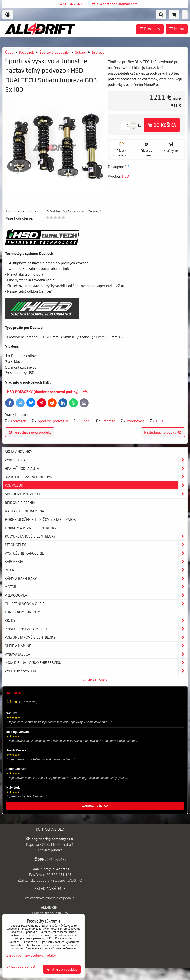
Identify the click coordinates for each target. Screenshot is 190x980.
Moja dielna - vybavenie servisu (96, 663)
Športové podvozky (53, 421)
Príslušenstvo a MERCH (96, 629)
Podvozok (19, 421)
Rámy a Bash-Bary (96, 578)
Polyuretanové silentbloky (96, 536)
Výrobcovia (136, 421)
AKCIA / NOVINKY (18, 451)
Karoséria (96, 562)
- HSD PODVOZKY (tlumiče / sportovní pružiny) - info (46, 392)
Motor (96, 587)
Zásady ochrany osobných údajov (32, 955)
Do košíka (162, 125)
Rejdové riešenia (20, 503)
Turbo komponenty (22, 612)
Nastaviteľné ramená (24, 511)
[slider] (55, 218)
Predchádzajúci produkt (30, 432)
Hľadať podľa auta (96, 468)
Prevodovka (96, 595)
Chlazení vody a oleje (96, 604)
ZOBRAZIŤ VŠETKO (95, 806)
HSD (160, 421)
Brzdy (96, 621)
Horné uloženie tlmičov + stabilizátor (40, 519)
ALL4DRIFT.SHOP (95, 680)
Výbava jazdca (96, 654)
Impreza (109, 421)
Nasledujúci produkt (163, 432)
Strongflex (96, 545)
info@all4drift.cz (56, 869)
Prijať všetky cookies (62, 969)
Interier (96, 570)
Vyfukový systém (96, 671)
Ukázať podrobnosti (21, 966)
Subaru (85, 421)
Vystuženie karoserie (96, 553)
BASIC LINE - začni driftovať (96, 477)
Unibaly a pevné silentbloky (31, 528)
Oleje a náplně (96, 646)
